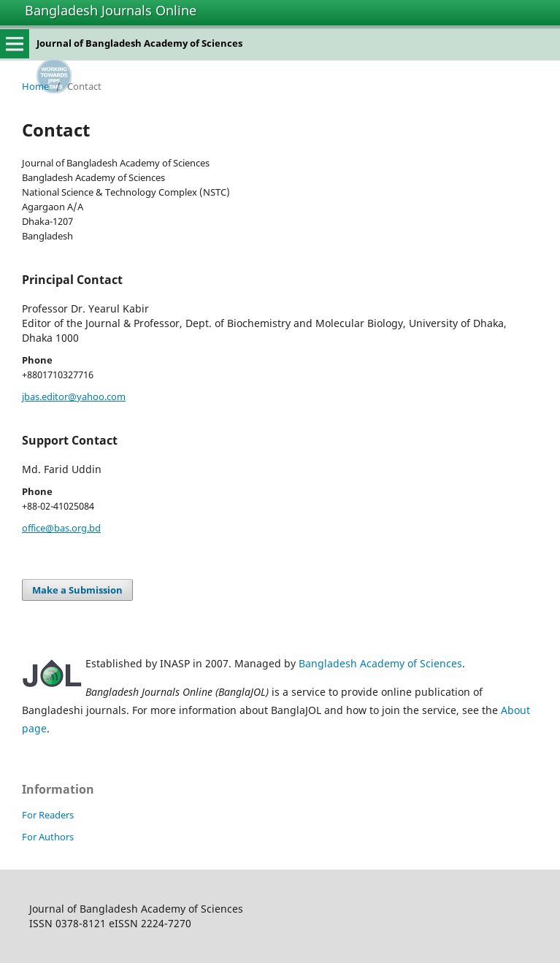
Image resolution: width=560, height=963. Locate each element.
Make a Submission (77, 590)
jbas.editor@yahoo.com (74, 396)
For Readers (48, 815)
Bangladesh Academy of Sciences (380, 663)
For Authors (48, 837)
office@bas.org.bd (61, 528)
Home (35, 86)
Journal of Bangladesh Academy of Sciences (139, 43)
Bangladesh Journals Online (111, 10)
